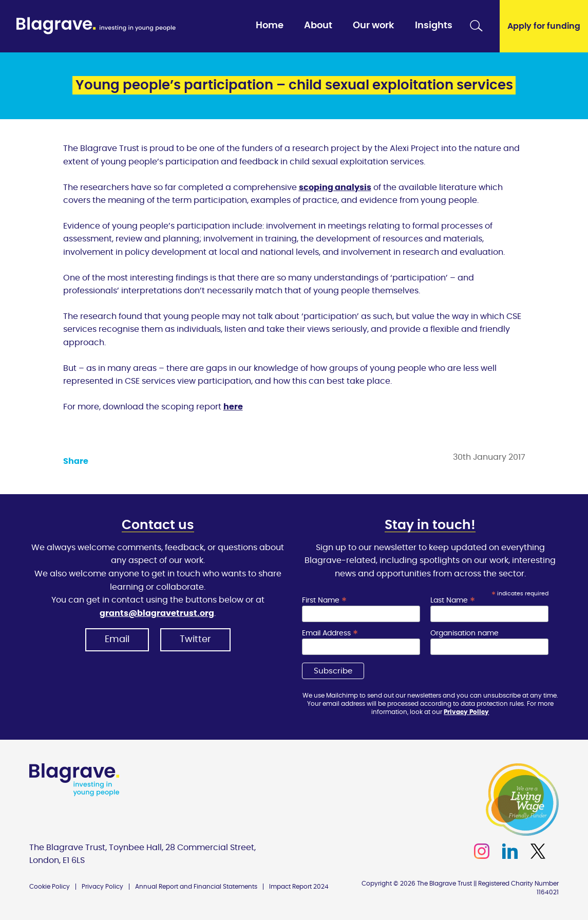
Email (117, 640)
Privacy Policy (466, 712)
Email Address (330, 633)
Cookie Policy (50, 887)
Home (270, 26)
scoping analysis (335, 187)
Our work (374, 26)
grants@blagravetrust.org (157, 613)
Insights (434, 26)
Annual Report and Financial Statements (196, 887)
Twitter (195, 640)
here (233, 407)
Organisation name (464, 633)
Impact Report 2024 (299, 887)
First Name (324, 600)
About (318, 26)
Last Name (453, 600)
